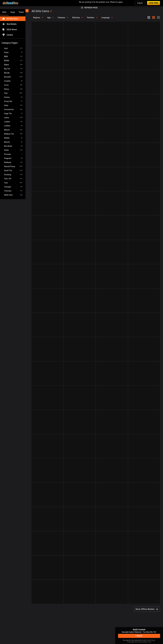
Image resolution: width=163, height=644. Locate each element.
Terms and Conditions (141, 642)
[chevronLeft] (27, 11)
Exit (150, 642)
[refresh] (51, 11)
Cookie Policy (146, 640)
